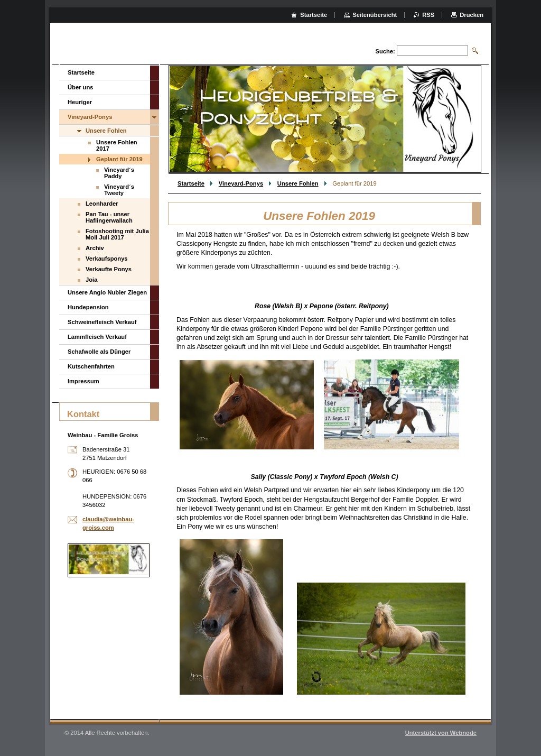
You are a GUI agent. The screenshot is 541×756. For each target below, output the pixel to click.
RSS (428, 15)
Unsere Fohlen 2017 (117, 145)
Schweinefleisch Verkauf (102, 322)
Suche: (385, 51)
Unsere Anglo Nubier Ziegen (107, 292)
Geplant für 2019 (119, 159)
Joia (91, 280)
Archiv (95, 248)
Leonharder (102, 204)
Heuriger (80, 102)
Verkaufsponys (107, 259)
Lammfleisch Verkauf (97, 337)
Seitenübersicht (375, 15)
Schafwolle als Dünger (99, 352)
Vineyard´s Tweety (119, 190)
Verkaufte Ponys (109, 269)
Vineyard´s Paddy (119, 173)
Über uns (81, 87)
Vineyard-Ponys (241, 183)
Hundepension (88, 307)
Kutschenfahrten (91, 366)
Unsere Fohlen (298, 183)
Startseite (191, 183)
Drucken (472, 15)
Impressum (83, 381)
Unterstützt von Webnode (441, 733)
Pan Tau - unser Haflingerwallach (109, 217)
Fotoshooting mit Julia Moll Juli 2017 (117, 234)
